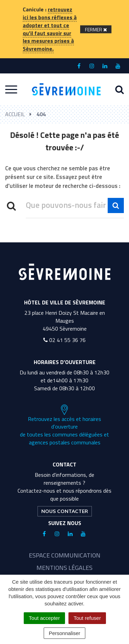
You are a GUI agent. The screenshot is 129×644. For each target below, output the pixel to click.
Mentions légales (64, 568)
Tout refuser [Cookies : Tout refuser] (87, 618)
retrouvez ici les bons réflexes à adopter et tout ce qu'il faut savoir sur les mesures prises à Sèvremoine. (50, 29)
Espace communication (65, 555)
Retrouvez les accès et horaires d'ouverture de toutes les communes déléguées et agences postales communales (64, 425)
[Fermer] (96, 29)
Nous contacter (65, 511)
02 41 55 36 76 (64, 340)
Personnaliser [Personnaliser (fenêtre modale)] (65, 633)
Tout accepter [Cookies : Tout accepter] (44, 618)
